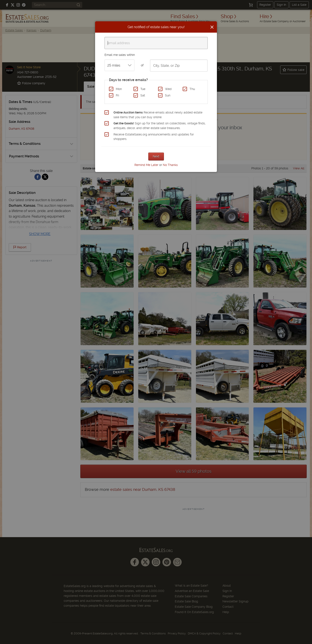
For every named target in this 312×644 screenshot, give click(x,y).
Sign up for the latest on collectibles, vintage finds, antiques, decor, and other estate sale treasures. (160, 126)
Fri (117, 95)
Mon (119, 89)
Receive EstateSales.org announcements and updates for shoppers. (154, 137)
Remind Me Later (146, 165)
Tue (143, 89)
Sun (168, 95)
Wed (168, 89)
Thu (192, 89)
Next (156, 156)
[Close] (212, 27)
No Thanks (170, 165)
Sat (143, 95)
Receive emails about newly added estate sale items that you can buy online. (158, 115)
